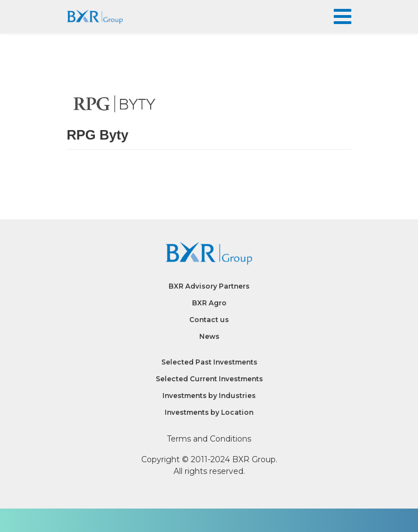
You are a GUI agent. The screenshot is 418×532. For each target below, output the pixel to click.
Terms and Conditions (209, 439)
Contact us (209, 320)
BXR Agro (209, 303)
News (209, 336)
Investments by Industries (209, 396)
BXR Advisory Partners (209, 286)
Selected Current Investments (209, 379)
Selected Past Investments (209, 362)
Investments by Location (209, 412)
